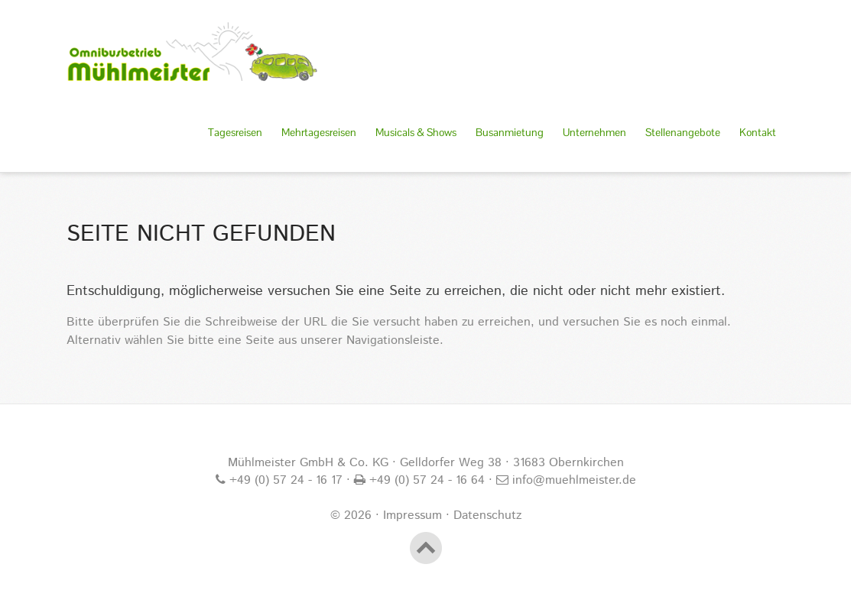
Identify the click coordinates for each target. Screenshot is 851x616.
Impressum (413, 515)
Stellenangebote (683, 132)
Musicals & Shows (416, 132)
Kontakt (758, 132)
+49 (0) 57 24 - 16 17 (284, 480)
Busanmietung (510, 132)
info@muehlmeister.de (572, 480)
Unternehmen (594, 132)
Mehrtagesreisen (319, 132)
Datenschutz (487, 515)
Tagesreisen (235, 132)
